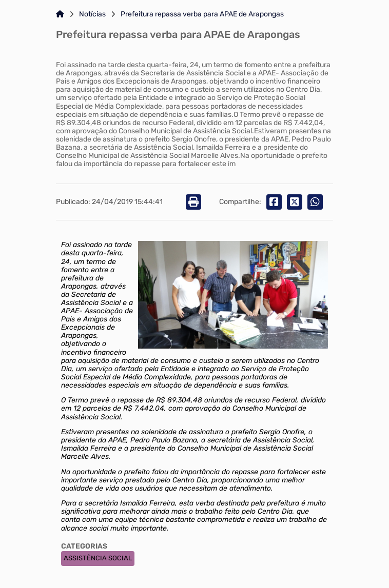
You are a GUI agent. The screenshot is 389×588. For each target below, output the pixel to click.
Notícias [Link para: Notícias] (92, 14)
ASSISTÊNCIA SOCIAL (98, 558)
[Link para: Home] (60, 14)
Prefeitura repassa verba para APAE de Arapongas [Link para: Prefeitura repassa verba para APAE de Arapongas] (202, 14)
